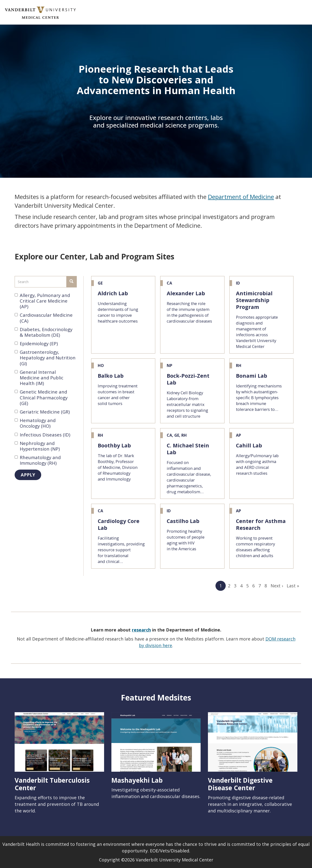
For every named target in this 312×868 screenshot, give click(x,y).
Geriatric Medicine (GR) (42, 412)
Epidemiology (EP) (36, 343)
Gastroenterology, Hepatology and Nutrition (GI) (45, 358)
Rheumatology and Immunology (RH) (38, 460)
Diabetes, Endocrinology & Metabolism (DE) (44, 332)
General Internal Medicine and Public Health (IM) (39, 378)
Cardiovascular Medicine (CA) (44, 318)
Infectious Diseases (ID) (42, 435)
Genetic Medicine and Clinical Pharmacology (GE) (41, 397)
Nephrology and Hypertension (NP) (37, 446)
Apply (28, 475)
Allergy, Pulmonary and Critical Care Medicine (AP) (42, 301)
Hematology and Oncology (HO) (35, 423)
